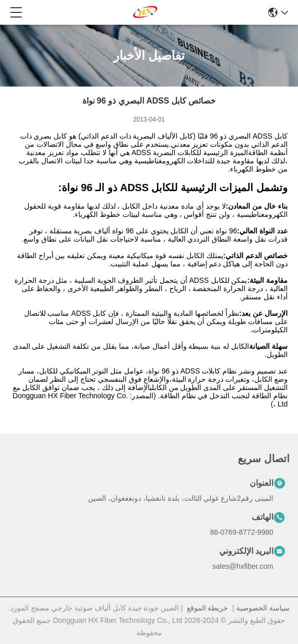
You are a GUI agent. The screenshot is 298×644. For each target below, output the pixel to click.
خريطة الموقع (208, 608)
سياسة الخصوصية (263, 608)
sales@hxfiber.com (243, 566)
